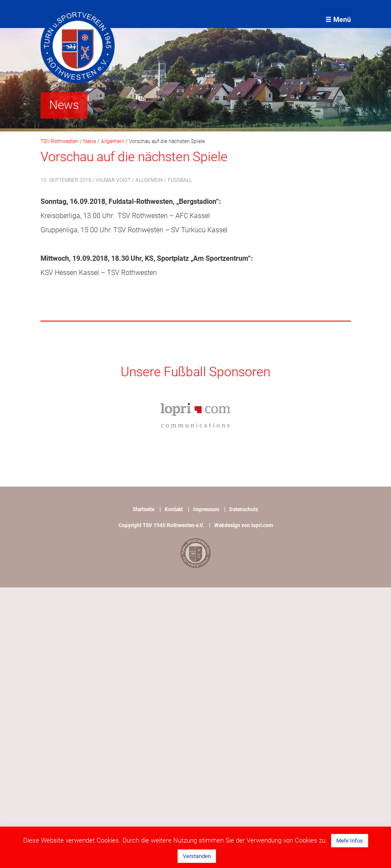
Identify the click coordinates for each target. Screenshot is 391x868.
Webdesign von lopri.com (244, 525)
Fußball (180, 180)
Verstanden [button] (197, 856)
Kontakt (174, 509)
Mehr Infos (350, 841)
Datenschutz (244, 509)
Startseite (144, 509)
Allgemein (149, 180)
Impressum (206, 509)
